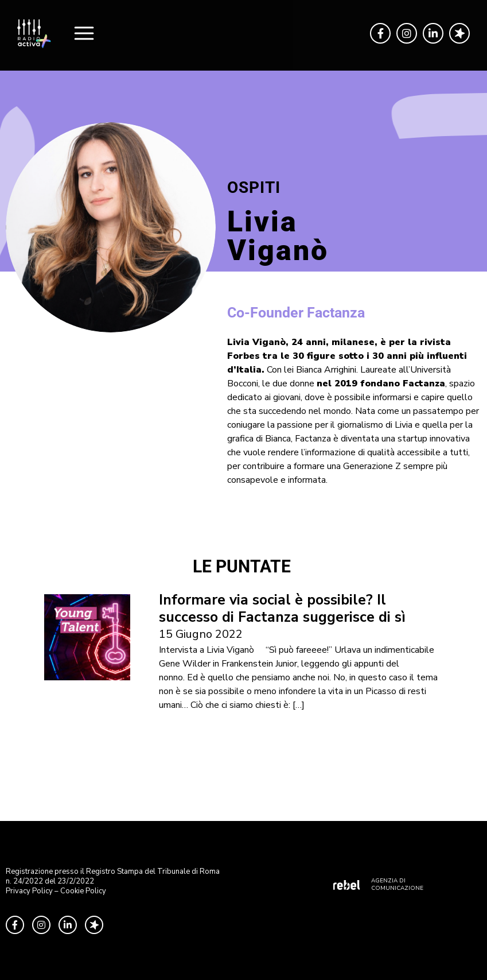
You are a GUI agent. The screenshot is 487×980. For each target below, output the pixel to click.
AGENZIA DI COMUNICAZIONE (397, 884)
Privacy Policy (29, 891)
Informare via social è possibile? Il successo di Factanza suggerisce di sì (282, 609)
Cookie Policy (83, 891)
